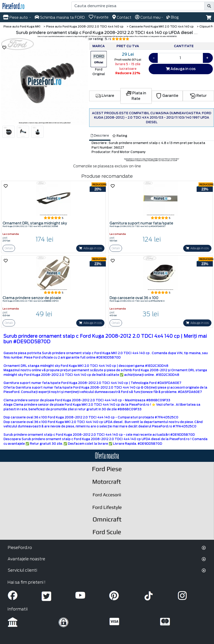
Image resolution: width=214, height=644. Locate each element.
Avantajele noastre (26, 559)
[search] (209, 6)
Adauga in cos (181, 69)
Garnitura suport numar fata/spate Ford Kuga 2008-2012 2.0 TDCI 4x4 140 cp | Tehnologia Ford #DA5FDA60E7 (92, 383)
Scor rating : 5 (107, 39)
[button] (209, 18)
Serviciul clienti (22, 570)
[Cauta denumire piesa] (138, 6)
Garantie (167, 96)
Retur (198, 96)
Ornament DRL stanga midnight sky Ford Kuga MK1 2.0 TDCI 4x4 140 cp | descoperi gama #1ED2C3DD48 (86, 366)
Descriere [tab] (100, 136)
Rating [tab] (120, 136)
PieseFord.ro (20, 548)
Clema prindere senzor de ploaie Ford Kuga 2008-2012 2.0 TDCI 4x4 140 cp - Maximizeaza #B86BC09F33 (87, 400)
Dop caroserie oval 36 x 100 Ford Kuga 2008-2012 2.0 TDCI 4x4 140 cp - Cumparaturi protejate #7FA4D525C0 (91, 417)
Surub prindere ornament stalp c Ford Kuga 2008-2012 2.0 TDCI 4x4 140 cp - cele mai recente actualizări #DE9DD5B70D (99, 435)
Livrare (105, 96)
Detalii (9, 248)
